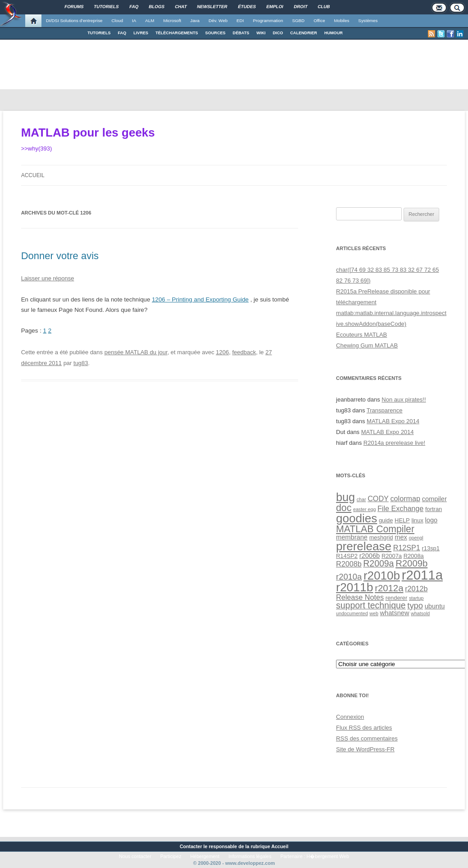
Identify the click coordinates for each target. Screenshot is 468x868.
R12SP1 (407, 548)
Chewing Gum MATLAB (367, 345)
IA (134, 21)
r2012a (389, 588)
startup (416, 598)
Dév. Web (218, 21)
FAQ (122, 33)
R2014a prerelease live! (394, 443)
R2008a (414, 556)
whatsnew (395, 613)
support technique (371, 605)
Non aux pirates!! (404, 400)
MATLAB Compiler (375, 529)
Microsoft (173, 21)
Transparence (385, 410)
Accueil (33, 175)
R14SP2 (347, 556)
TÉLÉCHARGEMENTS (177, 33)
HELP (402, 520)
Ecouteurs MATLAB (361, 335)
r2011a (422, 575)
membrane (352, 537)
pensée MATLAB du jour (136, 352)
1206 (222, 352)
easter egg (364, 509)
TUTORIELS (99, 33)
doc (344, 508)
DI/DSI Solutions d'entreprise (74, 21)
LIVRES (141, 33)
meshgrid (381, 537)
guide (386, 520)
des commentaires (367, 738)
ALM (150, 21)
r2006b (370, 556)
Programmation (268, 21)
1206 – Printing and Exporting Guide (200, 299)
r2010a (349, 577)
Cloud (117, 21)
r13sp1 (431, 548)
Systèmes (368, 21)
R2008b (349, 564)
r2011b (354, 587)
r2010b (382, 576)
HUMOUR (334, 33)
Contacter (191, 846)
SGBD (298, 21)
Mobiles (342, 21)
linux (417, 520)
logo (432, 520)
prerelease (364, 546)
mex (401, 537)
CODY (378, 498)
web (374, 613)
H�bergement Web (328, 856)
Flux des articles (364, 728)
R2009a (378, 563)
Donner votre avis (60, 256)
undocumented (352, 613)
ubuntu (435, 606)
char (361, 499)
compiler (434, 499)
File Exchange (400, 508)
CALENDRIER (304, 33)
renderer (397, 598)
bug (345, 497)
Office (319, 21)
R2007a (392, 556)
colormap (405, 498)
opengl (416, 538)
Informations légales (250, 856)
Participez (171, 856)
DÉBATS (241, 33)
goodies (357, 518)
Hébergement (205, 856)
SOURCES (216, 33)
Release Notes (360, 597)
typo (415, 605)
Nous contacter (135, 856)
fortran (434, 509)
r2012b (416, 589)
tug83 (81, 363)
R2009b (411, 563)
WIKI (261, 33)
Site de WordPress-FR (365, 749)
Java (195, 21)
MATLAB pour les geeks (88, 132)
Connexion (350, 717)
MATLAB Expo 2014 (393, 421)
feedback (244, 352)
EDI (240, 21)
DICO (278, 33)
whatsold (420, 613)
